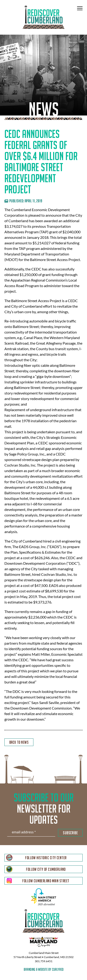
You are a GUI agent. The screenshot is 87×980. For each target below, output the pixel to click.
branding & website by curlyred (44, 969)
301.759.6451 (44, 961)
